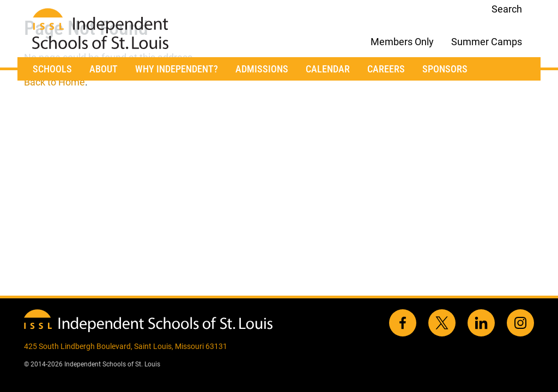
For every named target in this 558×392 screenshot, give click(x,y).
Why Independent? (177, 69)
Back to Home (54, 82)
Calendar (328, 69)
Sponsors (445, 69)
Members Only (402, 42)
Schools (52, 69)
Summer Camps (487, 42)
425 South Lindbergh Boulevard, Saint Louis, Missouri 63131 (126, 346)
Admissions (262, 69)
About (104, 69)
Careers (386, 69)
